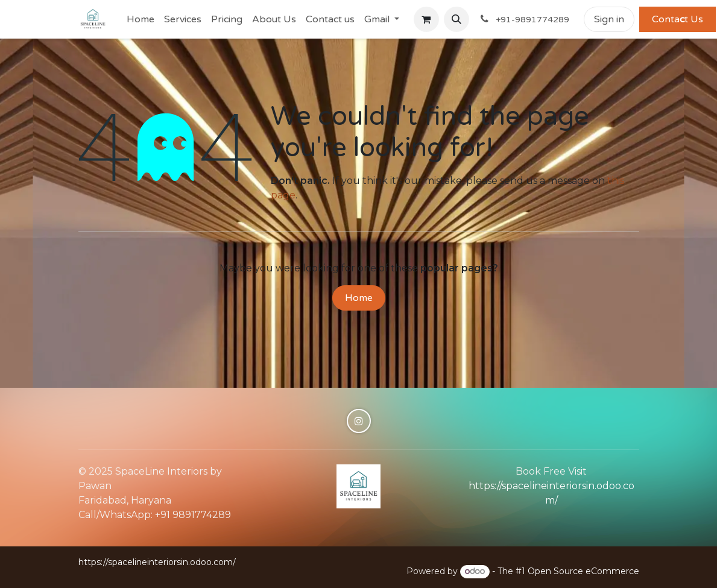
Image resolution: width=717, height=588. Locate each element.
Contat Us (678, 19)
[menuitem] (141, 19)
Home (359, 298)
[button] (456, 19)
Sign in (609, 19)
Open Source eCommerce (583, 571)
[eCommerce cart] (426, 19)
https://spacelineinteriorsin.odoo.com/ (157, 562)
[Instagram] (359, 421)
